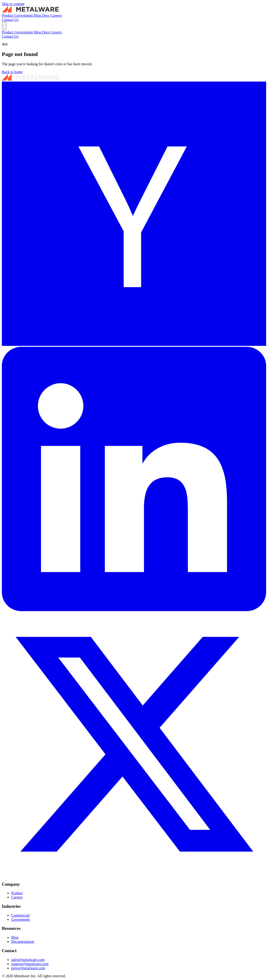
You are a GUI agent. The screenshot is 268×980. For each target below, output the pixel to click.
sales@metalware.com (28, 960)
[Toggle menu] (4, 26)
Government (24, 15)
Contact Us (10, 20)
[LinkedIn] (134, 610)
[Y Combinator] (134, 345)
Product (8, 15)
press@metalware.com (28, 968)
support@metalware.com (30, 964)
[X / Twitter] (134, 875)
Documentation (23, 942)
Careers (56, 15)
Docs (46, 15)
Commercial (20, 915)
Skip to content (13, 4)
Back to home (12, 72)
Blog (38, 15)
